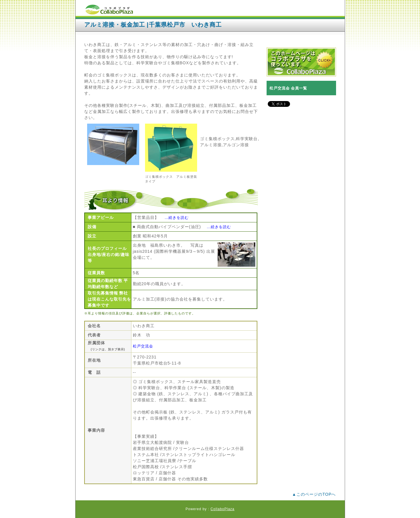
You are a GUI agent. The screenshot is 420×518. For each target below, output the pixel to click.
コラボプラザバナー (301, 62)
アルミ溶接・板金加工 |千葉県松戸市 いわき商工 (153, 25)
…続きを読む (177, 218)
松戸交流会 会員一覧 (288, 88)
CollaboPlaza (222, 509)
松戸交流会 (143, 346)
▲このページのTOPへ (314, 494)
